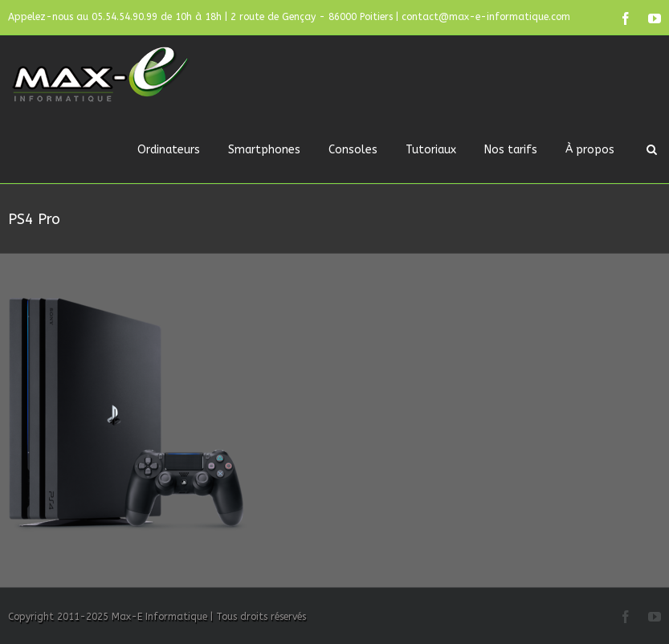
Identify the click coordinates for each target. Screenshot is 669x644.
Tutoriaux (431, 150)
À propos (590, 150)
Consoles (353, 150)
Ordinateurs (169, 150)
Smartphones (264, 150)
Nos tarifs (511, 150)
